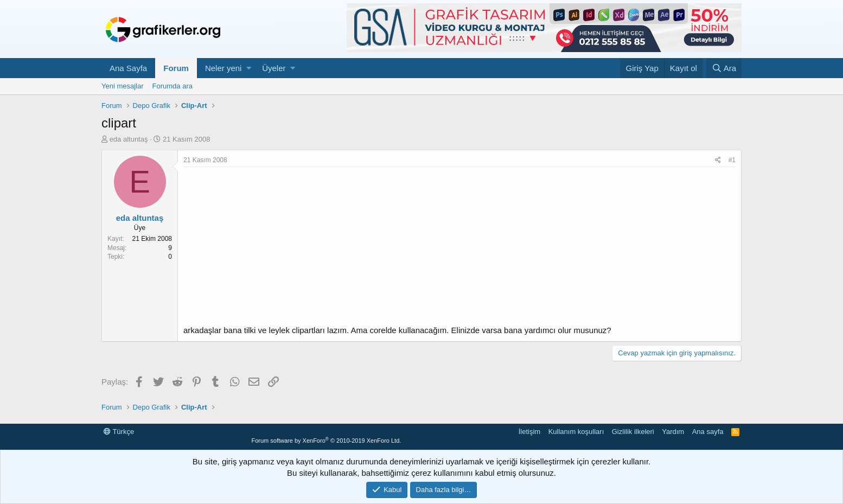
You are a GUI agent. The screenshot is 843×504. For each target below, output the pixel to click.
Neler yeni (223, 68)
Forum (176, 68)
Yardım (673, 432)
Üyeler (274, 68)
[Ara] (724, 68)
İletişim (529, 432)
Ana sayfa (708, 432)
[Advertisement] (459, 248)
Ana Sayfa (128, 68)
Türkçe (119, 432)
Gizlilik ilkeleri (633, 432)
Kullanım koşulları (576, 432)
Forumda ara (173, 86)
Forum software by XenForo (326, 441)
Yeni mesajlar (123, 86)
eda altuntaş (129, 139)
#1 (732, 160)
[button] (249, 68)
